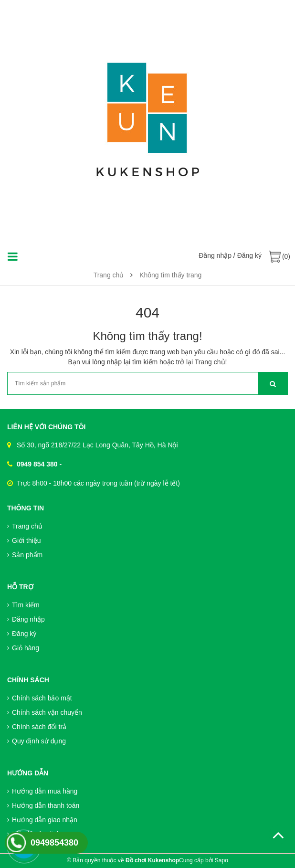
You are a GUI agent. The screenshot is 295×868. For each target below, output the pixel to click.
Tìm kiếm (23, 605)
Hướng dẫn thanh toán (43, 805)
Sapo (221, 860)
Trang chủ (210, 362)
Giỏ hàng (23, 648)
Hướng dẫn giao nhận (42, 820)
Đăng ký (249, 255)
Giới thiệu (24, 540)
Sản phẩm (25, 555)
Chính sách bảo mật (40, 698)
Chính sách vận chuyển (45, 712)
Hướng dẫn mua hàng (42, 791)
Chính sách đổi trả (37, 727)
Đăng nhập (215, 255)
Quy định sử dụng (37, 741)
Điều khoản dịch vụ (39, 834)
